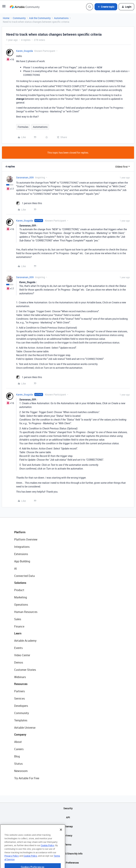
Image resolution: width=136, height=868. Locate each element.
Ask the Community (40, 18)
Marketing (21, 597)
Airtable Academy (25, 641)
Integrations (22, 547)
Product (19, 590)
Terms (68, 844)
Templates (21, 720)
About (18, 742)
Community (19, 18)
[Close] (61, 841)
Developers (21, 706)
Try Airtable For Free (27, 778)
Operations (21, 605)
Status (18, 764)
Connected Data (24, 576)
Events (18, 648)
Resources (21, 684)
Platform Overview (26, 539)
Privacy (68, 835)
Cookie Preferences (68, 863)
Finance (19, 626)
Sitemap (68, 826)
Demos (19, 662)
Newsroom (21, 771)
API (68, 817)
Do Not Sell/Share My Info (68, 854)
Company (20, 735)
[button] (4, 7)
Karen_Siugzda (25, 51)
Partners (19, 691)
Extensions (21, 554)
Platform (20, 532)
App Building (22, 561)
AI (15, 569)
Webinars (20, 677)
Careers (19, 749)
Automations (61, 18)
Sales (18, 619)
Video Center (22, 655)
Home (6, 18)
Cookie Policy (47, 857)
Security (68, 808)
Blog (17, 756)
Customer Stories (25, 670)
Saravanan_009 (25, 177)
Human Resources (26, 612)
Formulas (23, 127)
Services (19, 698)
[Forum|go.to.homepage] (25, 7)
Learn (18, 633)
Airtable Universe (25, 728)
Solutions (20, 583)
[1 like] (29, 203)
